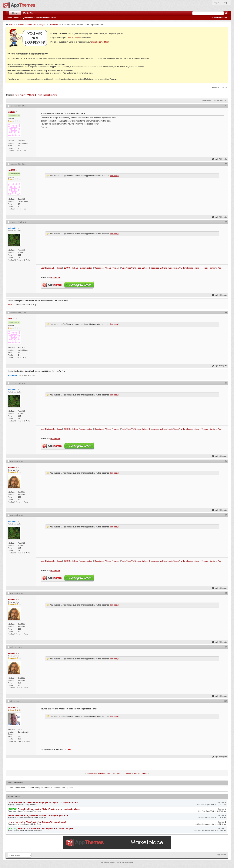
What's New (29, 13)
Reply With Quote (219, 159)
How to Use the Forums (46, 18)
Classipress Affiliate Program (107, 268)
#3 (226, 222)
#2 (226, 164)
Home (15, 13)
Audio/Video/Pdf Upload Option (134, 268)
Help (225, 3)
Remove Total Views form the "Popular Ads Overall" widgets (45, 828)
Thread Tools (205, 101)
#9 (226, 647)
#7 (226, 515)
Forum (12, 25)
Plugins (42, 25)
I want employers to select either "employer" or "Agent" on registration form (43, 802)
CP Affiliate (54, 25)
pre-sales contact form (100, 42)
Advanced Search (220, 18)
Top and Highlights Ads (211, 268)
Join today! (114, 176)
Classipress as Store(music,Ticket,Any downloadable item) (174, 268)
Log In (217, 3)
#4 (226, 312)
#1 (226, 106)
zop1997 (11, 305)
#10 (225, 701)
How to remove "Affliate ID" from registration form (35, 95)
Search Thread (219, 101)
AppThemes (222, 854)
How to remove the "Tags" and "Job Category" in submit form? (37, 822)
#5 (226, 383)
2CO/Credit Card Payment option (78, 268)
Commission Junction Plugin (135, 773)
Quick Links (28, 18)
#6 (226, 461)
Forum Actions (13, 18)
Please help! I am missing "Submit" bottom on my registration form (49, 809)
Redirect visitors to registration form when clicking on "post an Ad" (39, 815)
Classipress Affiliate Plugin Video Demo (104, 773)
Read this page (73, 38)
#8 (226, 593)
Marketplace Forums (27, 25)
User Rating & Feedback (51, 268)
